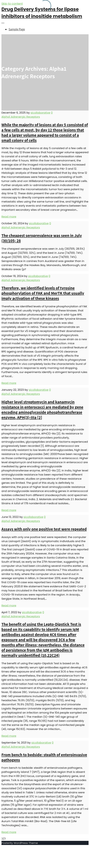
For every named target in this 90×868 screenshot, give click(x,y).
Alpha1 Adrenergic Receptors (21, 117)
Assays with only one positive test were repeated (44, 529)
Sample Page (17, 29)
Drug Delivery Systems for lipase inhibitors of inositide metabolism (42, 13)
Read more (9, 217)
